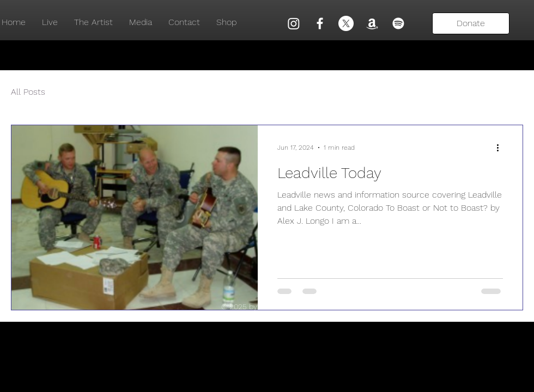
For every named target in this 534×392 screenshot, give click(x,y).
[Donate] (471, 23)
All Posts (28, 92)
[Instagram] (294, 23)
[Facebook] (320, 23)
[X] (346, 23)
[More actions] (501, 148)
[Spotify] (398, 23)
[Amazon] (372, 23)
